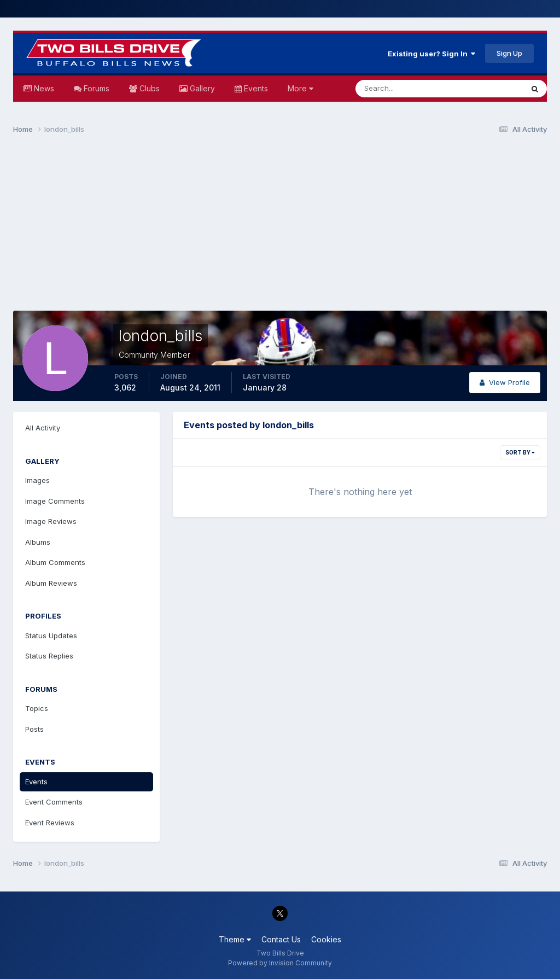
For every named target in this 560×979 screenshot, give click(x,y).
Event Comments (54, 802)
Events (255, 88)
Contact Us (281, 939)
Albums (38, 542)
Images (37, 480)
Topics (37, 708)
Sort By (520, 452)
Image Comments (55, 501)
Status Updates (51, 636)
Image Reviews (51, 521)
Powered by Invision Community (280, 963)
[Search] (404, 89)
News (43, 88)
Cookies (326, 939)
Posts (34, 729)
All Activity (43, 428)
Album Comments (55, 562)
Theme (235, 939)
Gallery (201, 88)
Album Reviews (51, 583)
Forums (95, 88)
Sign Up (509, 53)
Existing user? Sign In (431, 54)
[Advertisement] (280, 228)
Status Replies (49, 656)
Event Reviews (50, 823)
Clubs (148, 88)
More (301, 88)
